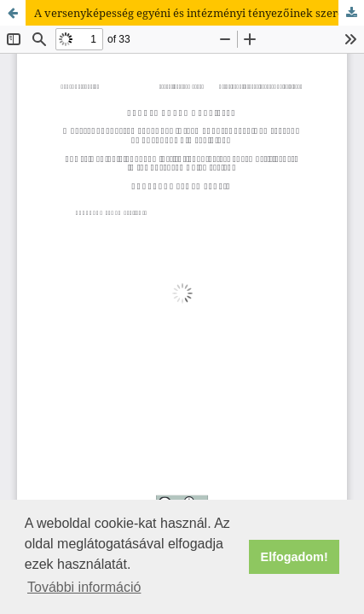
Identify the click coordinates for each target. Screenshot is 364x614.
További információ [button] (84, 587)
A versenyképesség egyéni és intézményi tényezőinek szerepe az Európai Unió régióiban (199, 13)
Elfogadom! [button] (295, 557)
